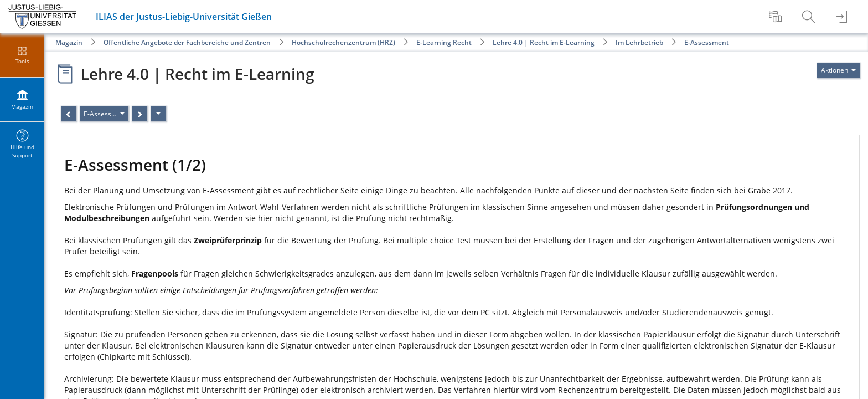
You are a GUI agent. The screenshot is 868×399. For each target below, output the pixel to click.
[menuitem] (777, 17)
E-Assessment (707, 42)
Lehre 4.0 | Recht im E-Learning (544, 42)
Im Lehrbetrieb (639, 42)
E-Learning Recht (444, 42)
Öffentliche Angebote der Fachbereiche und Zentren (187, 42)
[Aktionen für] (838, 70)
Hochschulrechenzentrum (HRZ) (343, 42)
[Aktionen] (158, 114)
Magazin (69, 42)
